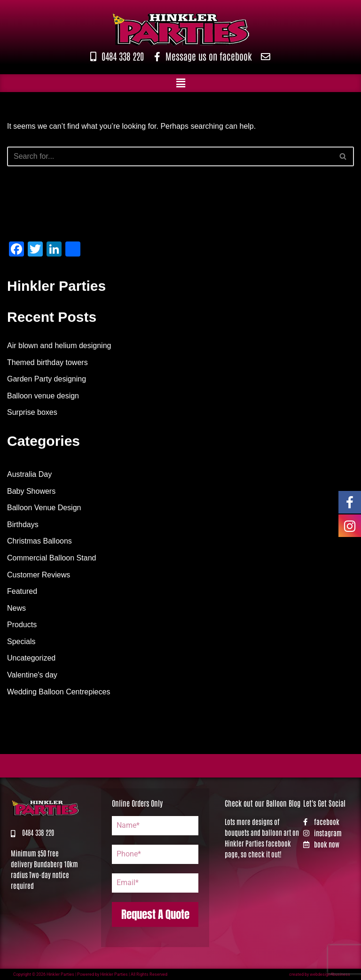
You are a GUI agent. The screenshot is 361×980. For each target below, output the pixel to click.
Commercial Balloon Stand (51, 558)
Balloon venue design (43, 396)
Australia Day (29, 474)
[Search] (170, 156)
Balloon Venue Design (44, 508)
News (16, 608)
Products (22, 625)
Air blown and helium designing (59, 346)
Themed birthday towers (47, 362)
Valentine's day (32, 675)
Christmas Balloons (39, 541)
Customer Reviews (39, 575)
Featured (22, 591)
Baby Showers (31, 491)
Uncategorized (31, 658)
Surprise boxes (32, 412)
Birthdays (23, 525)
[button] (180, 83)
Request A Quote (155, 914)
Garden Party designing (47, 379)
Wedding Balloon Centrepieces (59, 692)
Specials (21, 642)
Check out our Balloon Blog (263, 803)
